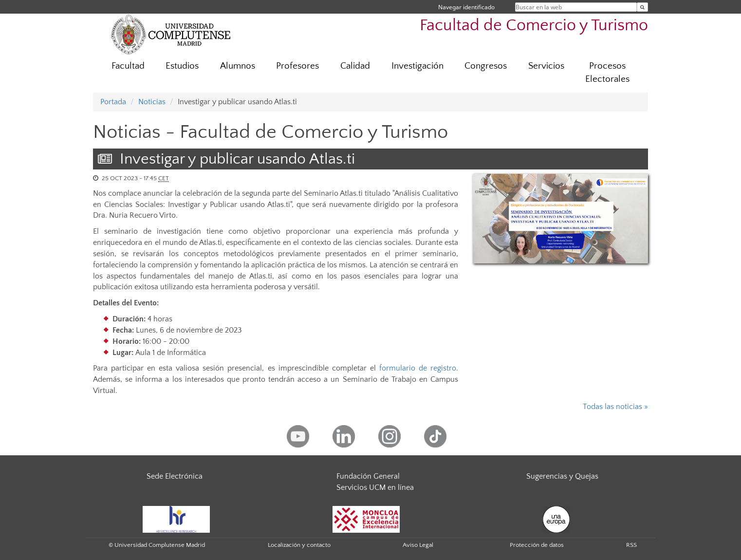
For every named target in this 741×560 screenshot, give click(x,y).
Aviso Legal (418, 545)
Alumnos (238, 66)
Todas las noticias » (615, 407)
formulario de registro (418, 368)
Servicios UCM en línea (375, 487)
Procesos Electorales (607, 73)
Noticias (152, 102)
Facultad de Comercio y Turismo (534, 26)
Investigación (417, 66)
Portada (113, 102)
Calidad (355, 66)
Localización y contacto (299, 545)
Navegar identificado (466, 7)
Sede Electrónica (175, 476)
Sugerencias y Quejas (562, 476)
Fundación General (368, 476)
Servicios (546, 66)
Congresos (486, 66)
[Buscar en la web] (642, 7)
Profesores (297, 66)
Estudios (182, 66)
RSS (631, 545)
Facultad (128, 66)
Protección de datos (537, 545)
